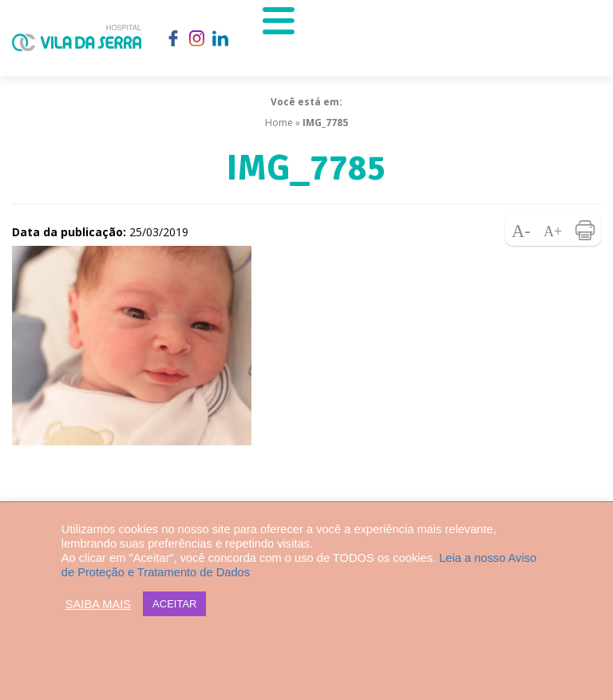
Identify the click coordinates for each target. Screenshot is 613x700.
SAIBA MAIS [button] (98, 604)
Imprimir (585, 230)
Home (279, 123)
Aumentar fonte (553, 230)
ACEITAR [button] (174, 604)
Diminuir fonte (521, 230)
